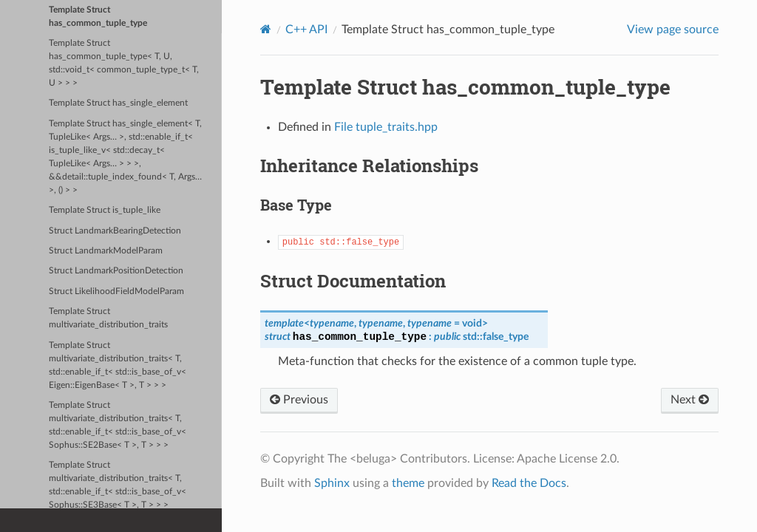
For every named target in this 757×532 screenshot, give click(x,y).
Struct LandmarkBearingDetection (115, 231)
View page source (673, 30)
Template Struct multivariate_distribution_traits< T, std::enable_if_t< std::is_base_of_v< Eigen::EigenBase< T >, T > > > (118, 365)
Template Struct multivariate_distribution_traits (108, 318)
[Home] (266, 29)
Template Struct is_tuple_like (105, 210)
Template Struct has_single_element (118, 103)
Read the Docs (529, 483)
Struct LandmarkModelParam (106, 251)
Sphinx (332, 483)
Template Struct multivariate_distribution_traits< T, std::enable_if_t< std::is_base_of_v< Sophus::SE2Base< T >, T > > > (118, 425)
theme (408, 483)
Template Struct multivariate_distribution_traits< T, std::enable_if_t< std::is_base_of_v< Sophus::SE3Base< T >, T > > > (118, 485)
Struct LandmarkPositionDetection (116, 271)
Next (690, 400)
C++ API (306, 30)
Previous (299, 400)
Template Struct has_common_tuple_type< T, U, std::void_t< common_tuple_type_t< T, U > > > (124, 63)
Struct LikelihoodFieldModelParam (116, 291)
